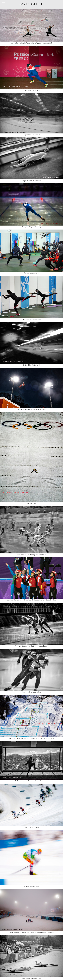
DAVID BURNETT (31, 4)
